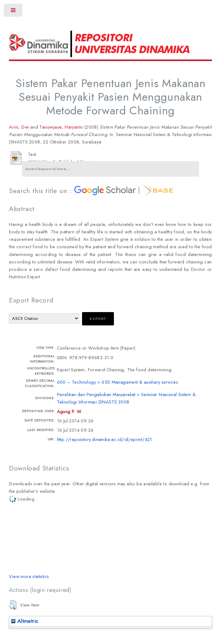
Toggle (13, 12)
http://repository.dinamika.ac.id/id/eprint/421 (105, 439)
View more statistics (29, 576)
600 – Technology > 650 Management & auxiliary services (118, 382)
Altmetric (25, 621)
